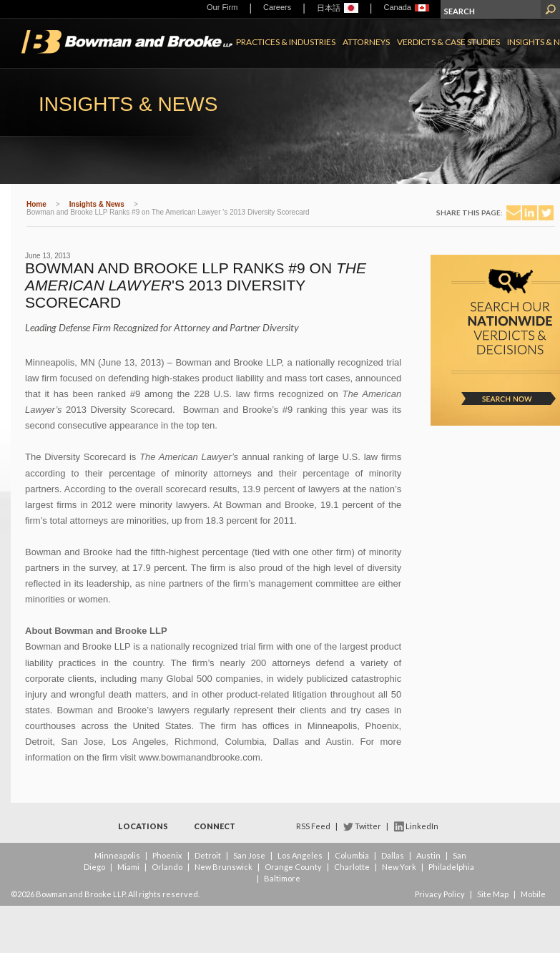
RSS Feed (313, 826)
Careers (277, 7)
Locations (143, 826)
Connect (215, 826)
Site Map (493, 894)
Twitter (368, 826)
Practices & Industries (286, 42)
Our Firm (222, 7)
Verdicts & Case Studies (448, 42)
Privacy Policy (440, 894)
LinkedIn (422, 826)
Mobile (533, 894)
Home (36, 204)
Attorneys (366, 42)
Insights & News (97, 204)
